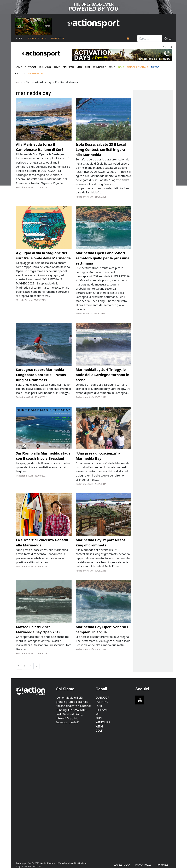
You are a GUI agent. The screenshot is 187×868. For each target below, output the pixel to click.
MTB (98, 714)
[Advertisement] (34, 795)
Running (45, 67)
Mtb (79, 67)
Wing (112, 67)
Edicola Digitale (37, 38)
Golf (99, 731)
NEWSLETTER (57, 38)
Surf (87, 67)
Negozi (19, 73)
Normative (162, 865)
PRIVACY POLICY (143, 865)
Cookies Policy (122, 865)
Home (19, 38)
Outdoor (31, 67)
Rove (57, 67)
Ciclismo (68, 67)
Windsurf (100, 67)
